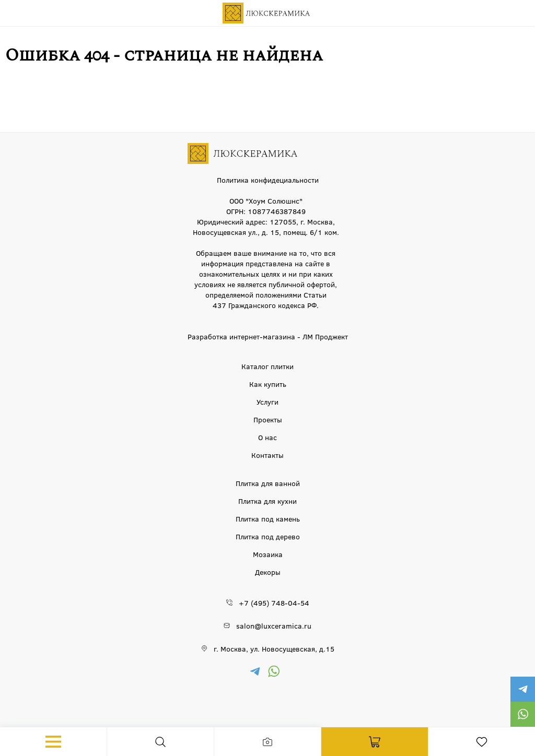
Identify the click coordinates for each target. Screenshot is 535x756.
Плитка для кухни (267, 501)
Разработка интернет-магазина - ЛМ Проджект (268, 336)
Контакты (267, 455)
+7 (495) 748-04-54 (274, 603)
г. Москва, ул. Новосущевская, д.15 (274, 648)
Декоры (268, 572)
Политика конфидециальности (268, 180)
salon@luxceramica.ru (274, 625)
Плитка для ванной (268, 483)
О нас (267, 437)
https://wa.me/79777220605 (522, 714)
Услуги (267, 401)
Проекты (268, 419)
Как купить (268, 384)
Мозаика (268, 554)
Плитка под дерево (268, 536)
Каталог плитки (267, 366)
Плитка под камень (268, 518)
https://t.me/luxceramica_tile (522, 689)
